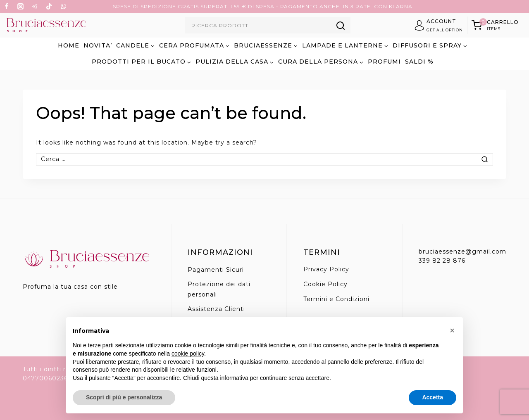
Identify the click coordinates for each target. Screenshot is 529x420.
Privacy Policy (326, 269)
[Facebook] (6, 7)
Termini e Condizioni (336, 299)
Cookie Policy (325, 284)
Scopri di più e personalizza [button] (124, 397)
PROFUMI (384, 62)
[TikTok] (49, 7)
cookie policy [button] (188, 354)
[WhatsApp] (63, 7)
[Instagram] (21, 7)
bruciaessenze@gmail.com (462, 252)
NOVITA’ (98, 45)
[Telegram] (35, 7)
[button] (452, 330)
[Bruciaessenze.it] (46, 25)
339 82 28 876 (442, 261)
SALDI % (419, 62)
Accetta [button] (432, 397)
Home (69, 45)
